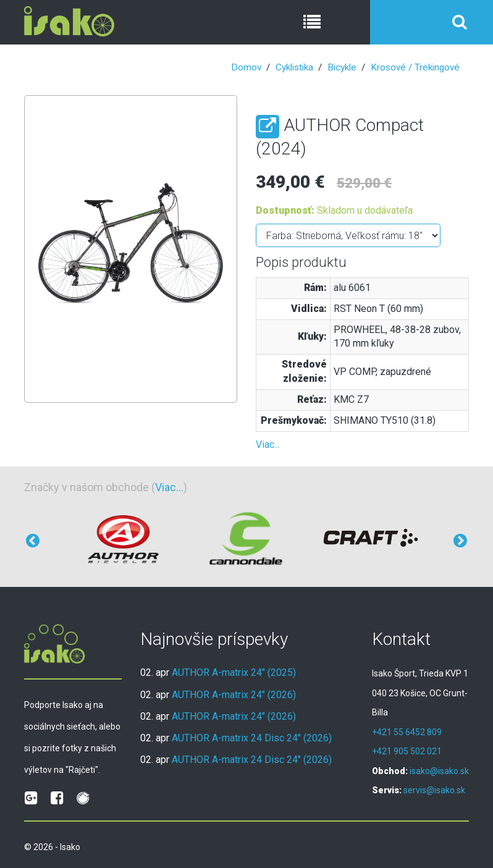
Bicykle (342, 67)
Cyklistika (294, 67)
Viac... (268, 445)
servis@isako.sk (434, 790)
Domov (246, 67)
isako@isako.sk (439, 771)
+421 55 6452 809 (407, 732)
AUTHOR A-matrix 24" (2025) (234, 672)
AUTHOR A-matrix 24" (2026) (234, 695)
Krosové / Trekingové (415, 67)
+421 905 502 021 (407, 751)
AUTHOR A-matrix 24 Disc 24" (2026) (252, 738)
